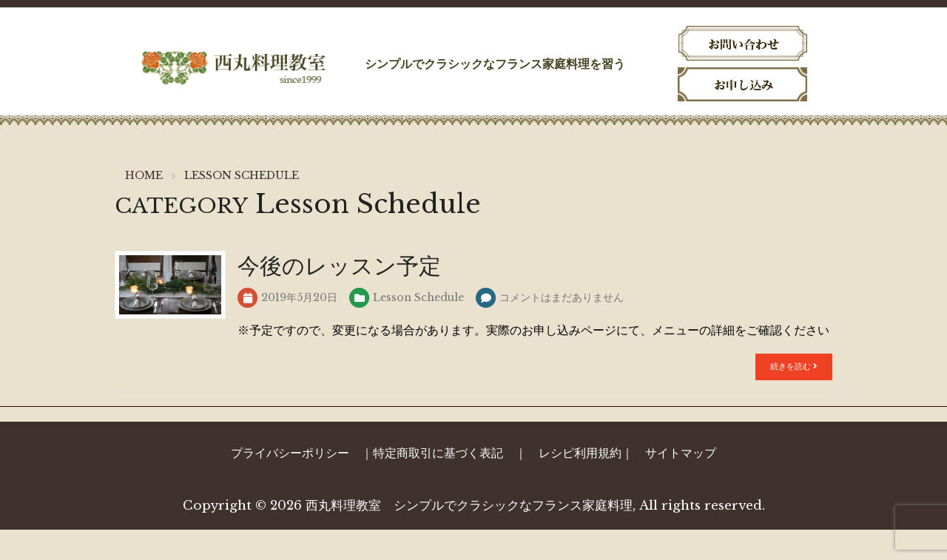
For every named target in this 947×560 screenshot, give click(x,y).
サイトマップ (681, 483)
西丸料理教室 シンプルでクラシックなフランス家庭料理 (469, 536)
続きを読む (794, 397)
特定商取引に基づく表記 (438, 483)
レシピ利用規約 (580, 483)
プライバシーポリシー (290, 483)
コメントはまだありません (562, 328)
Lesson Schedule (418, 328)
